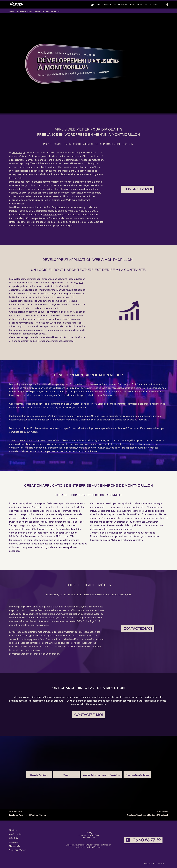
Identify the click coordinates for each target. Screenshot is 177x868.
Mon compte (15, 846)
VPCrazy (161, 864)
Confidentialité (15, 834)
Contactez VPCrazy (17, 850)
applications (59, 207)
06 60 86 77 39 (143, 840)
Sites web (142, 4)
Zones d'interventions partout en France (83, 845)
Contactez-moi (138, 189)
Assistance (14, 842)
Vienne (66, 774)
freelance (17, 153)
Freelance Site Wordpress (137, 774)
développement (20, 279)
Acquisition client (124, 4)
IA (24, 153)
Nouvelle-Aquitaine (39, 774)
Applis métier (104, 4)
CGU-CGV (14, 838)
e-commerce (90, 55)
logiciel (83, 222)
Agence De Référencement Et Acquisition (102, 774)
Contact (155, 4)
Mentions (13, 830)
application (63, 174)
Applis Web (45, 53)
